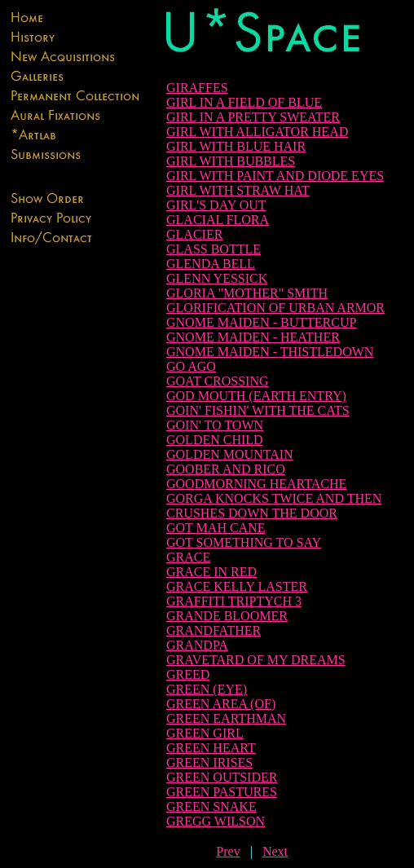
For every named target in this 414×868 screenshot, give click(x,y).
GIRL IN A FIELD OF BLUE (244, 102)
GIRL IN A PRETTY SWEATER (253, 117)
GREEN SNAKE (211, 806)
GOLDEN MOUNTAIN (230, 454)
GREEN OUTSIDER (222, 777)
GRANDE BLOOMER (227, 616)
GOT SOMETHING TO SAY (244, 542)
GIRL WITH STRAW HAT (238, 190)
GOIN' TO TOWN (215, 425)
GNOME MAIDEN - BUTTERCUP (261, 322)
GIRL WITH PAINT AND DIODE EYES (275, 176)
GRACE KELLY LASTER (237, 586)
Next (275, 851)
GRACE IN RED (211, 572)
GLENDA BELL (211, 264)
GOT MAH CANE (216, 528)
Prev (228, 851)
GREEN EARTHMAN (226, 718)
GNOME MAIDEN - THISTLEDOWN (270, 352)
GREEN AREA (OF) (221, 704)
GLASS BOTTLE (214, 249)
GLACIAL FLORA (218, 220)
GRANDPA (197, 645)
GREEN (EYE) (207, 689)
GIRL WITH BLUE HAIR (236, 146)
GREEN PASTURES (222, 792)
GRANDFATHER (214, 630)
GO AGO (191, 366)
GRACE (188, 557)
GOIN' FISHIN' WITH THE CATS (258, 410)
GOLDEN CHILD (215, 440)
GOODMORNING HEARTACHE (256, 484)
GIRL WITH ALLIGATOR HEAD (257, 132)
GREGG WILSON (216, 821)
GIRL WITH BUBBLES (231, 161)
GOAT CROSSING (218, 381)
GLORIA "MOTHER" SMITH (247, 293)
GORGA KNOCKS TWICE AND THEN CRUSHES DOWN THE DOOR (274, 506)
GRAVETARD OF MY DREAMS (256, 660)
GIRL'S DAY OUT (216, 205)
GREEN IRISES (209, 762)
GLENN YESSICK (217, 278)
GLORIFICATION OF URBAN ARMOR (275, 308)
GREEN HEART (211, 748)
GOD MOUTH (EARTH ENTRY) (256, 396)
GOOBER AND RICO (226, 469)
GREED (188, 674)
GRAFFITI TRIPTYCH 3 (234, 601)
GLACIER (194, 234)
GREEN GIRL (205, 733)
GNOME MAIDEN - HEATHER (253, 337)
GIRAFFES (197, 88)
